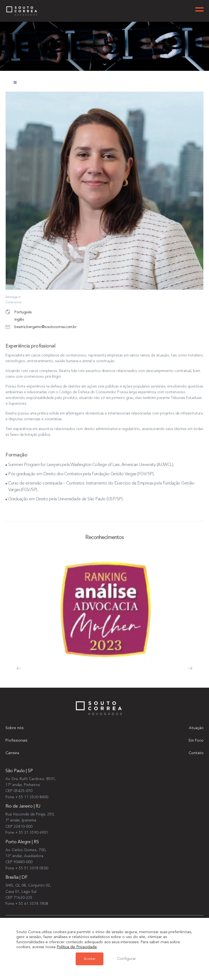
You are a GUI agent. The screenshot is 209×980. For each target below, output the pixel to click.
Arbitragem (13, 297)
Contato (196, 753)
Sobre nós (15, 728)
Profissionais (16, 741)
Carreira (12, 753)
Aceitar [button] (90, 959)
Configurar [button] (127, 959)
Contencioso (13, 302)
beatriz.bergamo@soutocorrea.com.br (41, 327)
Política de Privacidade (77, 947)
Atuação (196, 728)
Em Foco (196, 741)
